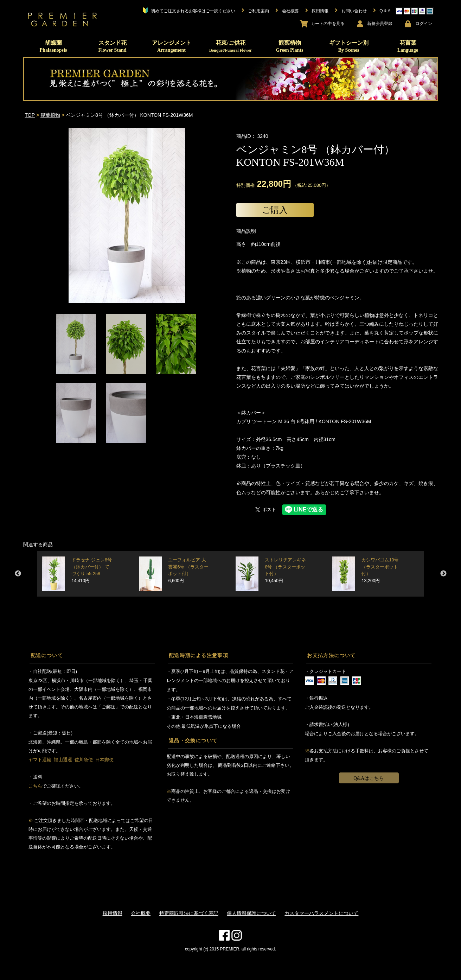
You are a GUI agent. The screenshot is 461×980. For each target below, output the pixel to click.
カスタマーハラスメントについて (321, 913)
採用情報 (113, 913)
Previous (18, 574)
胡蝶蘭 (53, 46)
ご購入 (275, 210)
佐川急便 (84, 760)
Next (443, 574)
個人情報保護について (251, 913)
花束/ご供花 (230, 46)
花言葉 (408, 46)
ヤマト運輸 (40, 760)
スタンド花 (112, 46)
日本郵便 (104, 760)
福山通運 (63, 760)
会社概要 (141, 913)
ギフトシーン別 (349, 46)
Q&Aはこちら (369, 778)
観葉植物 (290, 46)
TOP (30, 115)
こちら (35, 786)
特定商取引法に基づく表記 (189, 913)
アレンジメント (172, 46)
